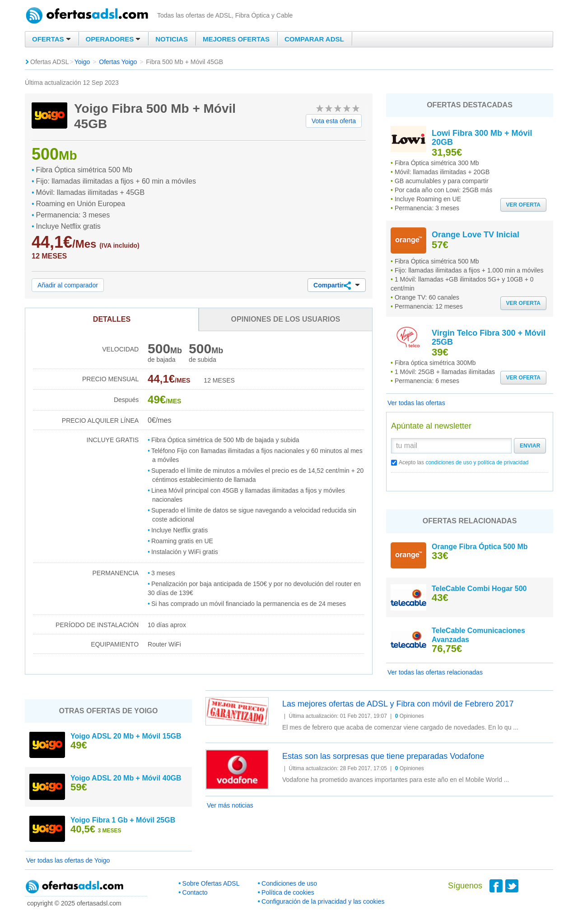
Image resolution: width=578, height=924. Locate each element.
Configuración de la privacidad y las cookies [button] (323, 901)
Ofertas (51, 39)
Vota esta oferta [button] (334, 121)
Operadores (113, 39)
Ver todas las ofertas (416, 403)
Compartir (337, 286)
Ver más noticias (230, 805)
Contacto (195, 892)
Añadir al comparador (68, 285)
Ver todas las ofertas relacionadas (435, 672)
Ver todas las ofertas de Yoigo (68, 860)
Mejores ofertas (236, 39)
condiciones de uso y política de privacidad (477, 462)
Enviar (530, 446)
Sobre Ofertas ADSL (211, 883)
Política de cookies (288, 892)
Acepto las (464, 462)
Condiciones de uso (289, 883)
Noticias (172, 39)
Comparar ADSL (314, 39)
